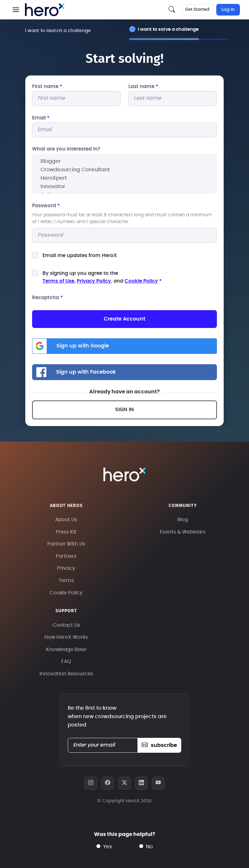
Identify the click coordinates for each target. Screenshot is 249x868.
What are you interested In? (66, 149)
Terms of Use (58, 281)
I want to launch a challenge (58, 31)
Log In (228, 10)
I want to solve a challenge (168, 29)
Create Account (124, 319)
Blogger (124, 161)
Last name (143, 87)
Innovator (124, 186)
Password (46, 206)
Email (41, 118)
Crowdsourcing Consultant (124, 170)
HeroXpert (124, 178)
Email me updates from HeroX (80, 256)
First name (47, 87)
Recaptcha (47, 298)
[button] (16, 10)
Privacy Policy (94, 281)
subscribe (159, 745)
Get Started (197, 10)
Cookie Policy (141, 281)
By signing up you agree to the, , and (102, 277)
